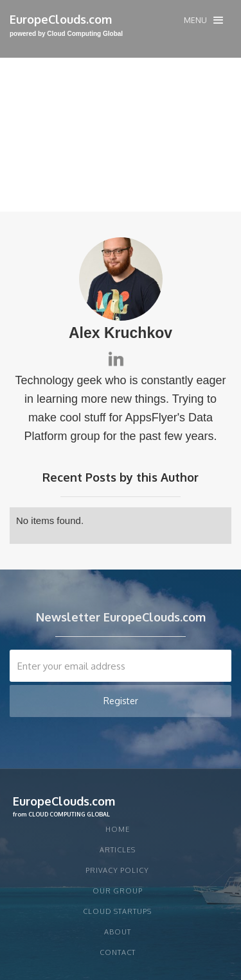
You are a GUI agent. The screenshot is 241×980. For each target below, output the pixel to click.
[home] (66, 26)
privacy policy (117, 870)
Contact (118, 952)
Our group (118, 891)
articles (118, 850)
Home (118, 829)
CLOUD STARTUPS (117, 911)
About (118, 932)
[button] (203, 20)
